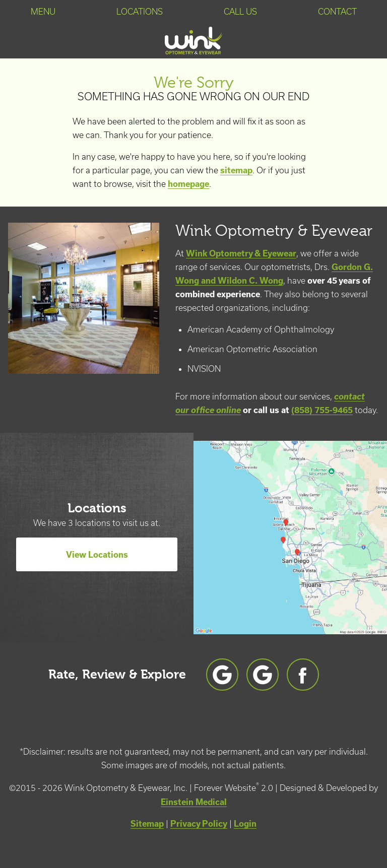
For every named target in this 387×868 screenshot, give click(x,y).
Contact (337, 12)
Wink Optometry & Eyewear (241, 253)
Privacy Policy (199, 823)
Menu (43, 12)
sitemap (236, 170)
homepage (188, 184)
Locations (140, 12)
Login (245, 823)
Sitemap (147, 823)
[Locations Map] (290, 536)
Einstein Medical (194, 802)
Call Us (240, 12)
